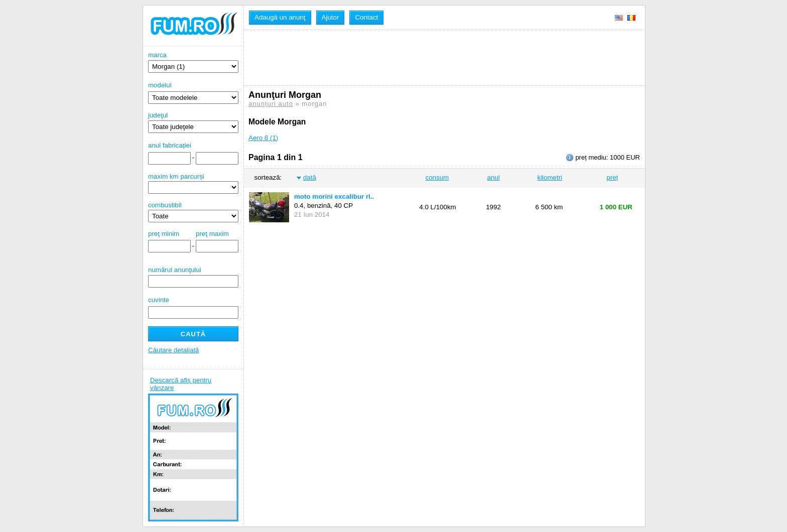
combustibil (165, 205)
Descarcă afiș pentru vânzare (181, 384)
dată (310, 177)
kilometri (550, 177)
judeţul (193, 122)
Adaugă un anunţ (280, 17)
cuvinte (159, 300)
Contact (366, 17)
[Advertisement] (431, 58)
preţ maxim (212, 234)
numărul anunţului (193, 277)
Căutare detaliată (174, 350)
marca (193, 62)
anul (493, 177)
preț (613, 177)
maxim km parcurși (176, 176)
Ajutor (331, 17)
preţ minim (164, 234)
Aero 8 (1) (263, 138)
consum (437, 177)
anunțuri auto (271, 104)
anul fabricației (170, 145)
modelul (160, 85)
